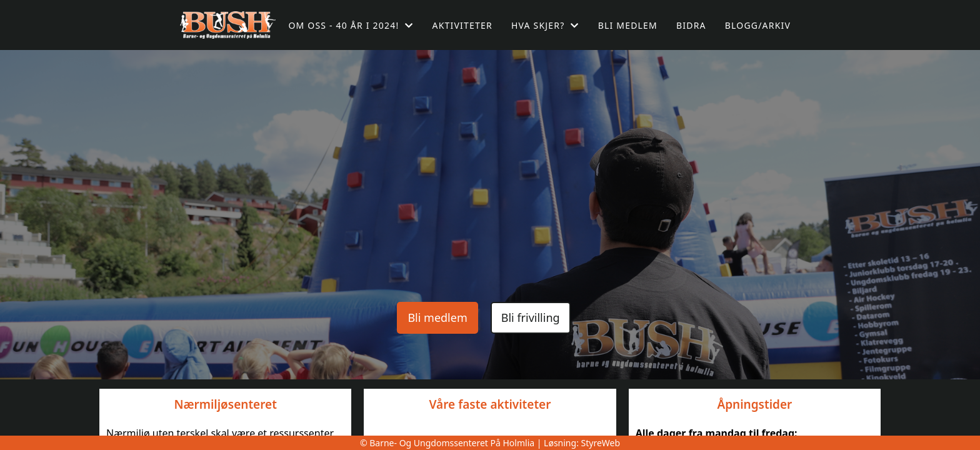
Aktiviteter (462, 25)
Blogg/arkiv (758, 25)
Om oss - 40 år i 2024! (351, 25)
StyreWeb (601, 443)
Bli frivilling (531, 317)
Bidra (691, 25)
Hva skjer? (545, 25)
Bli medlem (628, 25)
